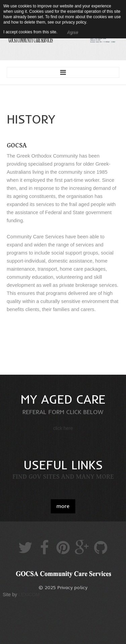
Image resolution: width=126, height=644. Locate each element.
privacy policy (74, 22)
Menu (63, 72)
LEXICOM (29, 595)
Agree (72, 32)
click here (63, 428)
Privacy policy (72, 587)
